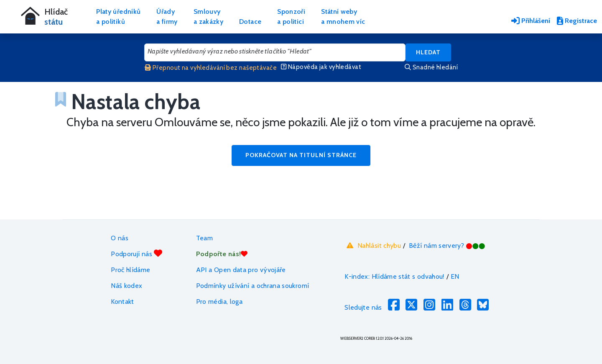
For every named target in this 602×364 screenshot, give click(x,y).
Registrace (577, 21)
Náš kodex (126, 286)
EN (455, 276)
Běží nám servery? (447, 246)
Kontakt (122, 302)
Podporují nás (136, 253)
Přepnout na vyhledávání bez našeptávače (211, 68)
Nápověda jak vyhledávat (321, 67)
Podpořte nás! (222, 254)
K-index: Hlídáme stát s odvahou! (394, 276)
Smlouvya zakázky (208, 17)
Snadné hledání (431, 67)
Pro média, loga (219, 302)
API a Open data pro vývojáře (241, 270)
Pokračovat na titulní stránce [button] (301, 155)
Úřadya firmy (167, 17)
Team (204, 238)
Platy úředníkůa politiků (118, 17)
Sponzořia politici (291, 17)
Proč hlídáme (130, 270)
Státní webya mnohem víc (343, 17)
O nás (120, 238)
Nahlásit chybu (373, 245)
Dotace (250, 22)
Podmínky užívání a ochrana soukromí (253, 286)
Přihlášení (531, 21)
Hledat (428, 52)
